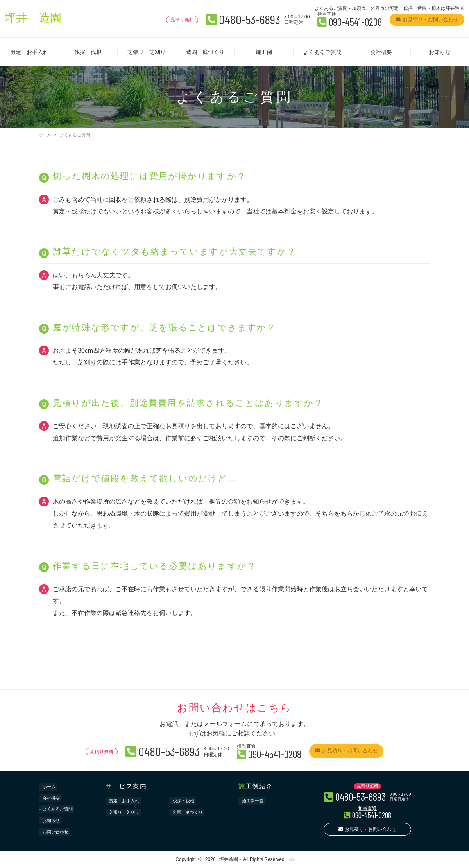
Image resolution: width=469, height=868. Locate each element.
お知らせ (440, 52)
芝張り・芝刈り (147, 52)
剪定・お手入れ (29, 52)
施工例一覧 (254, 800)
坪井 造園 (36, 19)
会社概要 (381, 52)
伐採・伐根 (88, 52)
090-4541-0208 (335, 21)
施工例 (264, 52)
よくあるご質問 (322, 52)
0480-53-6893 (217, 19)
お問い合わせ (57, 821)
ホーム (46, 135)
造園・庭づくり (205, 52)
